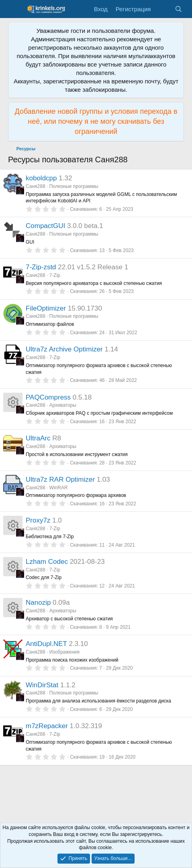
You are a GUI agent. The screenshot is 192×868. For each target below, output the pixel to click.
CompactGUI (45, 226)
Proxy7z (38, 520)
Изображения (64, 652)
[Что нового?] (162, 9)
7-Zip (55, 275)
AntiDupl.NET (46, 644)
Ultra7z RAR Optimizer (60, 479)
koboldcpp (41, 178)
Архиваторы (63, 405)
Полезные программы (74, 186)
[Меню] (15, 9)
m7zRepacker (47, 726)
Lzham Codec (47, 562)
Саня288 (36, 186)
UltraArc (38, 438)
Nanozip (38, 603)
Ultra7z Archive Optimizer (64, 349)
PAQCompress (48, 397)
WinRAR (59, 488)
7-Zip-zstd (41, 267)
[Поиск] (179, 9)
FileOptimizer (46, 308)
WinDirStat (42, 685)
